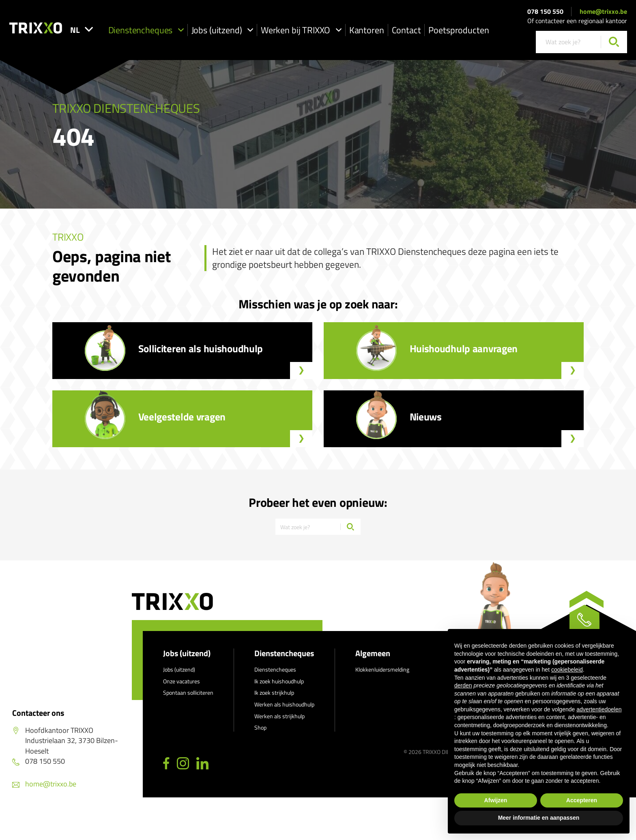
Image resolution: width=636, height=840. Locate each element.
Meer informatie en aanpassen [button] (539, 818)
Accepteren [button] (582, 800)
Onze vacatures (182, 687)
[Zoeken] (614, 43)
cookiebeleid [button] (567, 670)
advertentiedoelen (599, 709)
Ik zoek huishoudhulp (279, 687)
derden (463, 685)
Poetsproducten (493, 31)
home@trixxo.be (603, 12)
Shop (260, 733)
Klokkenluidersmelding (382, 675)
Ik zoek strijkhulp (274, 699)
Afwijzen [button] (496, 800)
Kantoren (401, 31)
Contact (441, 31)
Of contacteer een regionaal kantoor (577, 22)
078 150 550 (545, 12)
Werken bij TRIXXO (336, 31)
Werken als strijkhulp (279, 722)
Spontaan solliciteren (188, 699)
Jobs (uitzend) (257, 31)
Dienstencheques (180, 31)
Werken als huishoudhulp (284, 710)
